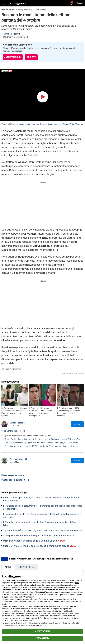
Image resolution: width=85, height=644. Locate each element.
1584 (77, 583)
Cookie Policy (41, 625)
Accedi (80, 3)
